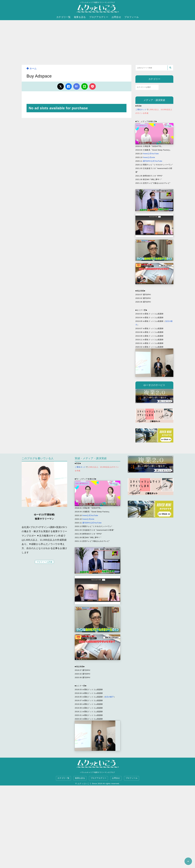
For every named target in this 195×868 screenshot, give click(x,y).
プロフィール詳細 (44, 562)
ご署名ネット (141, 109)
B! (77, 86)
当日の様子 (109, 697)
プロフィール (131, 17)
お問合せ (116, 17)
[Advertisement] (97, 40)
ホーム (32, 69)
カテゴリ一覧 (64, 17)
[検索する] (170, 68)
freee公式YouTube (151, 154)
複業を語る (80, 17)
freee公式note (149, 157)
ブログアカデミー (99, 17)
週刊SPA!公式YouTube (153, 161)
